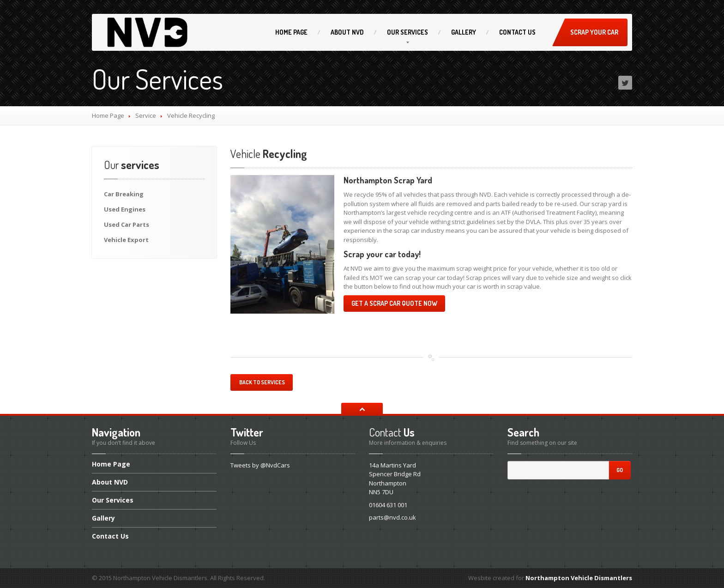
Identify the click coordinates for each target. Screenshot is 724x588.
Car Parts (127, 224)
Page (291, 32)
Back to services (262, 382)
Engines (125, 209)
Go (620, 470)
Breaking (124, 194)
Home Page (108, 115)
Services (407, 32)
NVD (347, 32)
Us (517, 32)
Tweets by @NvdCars (260, 465)
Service (146, 115)
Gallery (464, 32)
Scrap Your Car (594, 32)
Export (126, 240)
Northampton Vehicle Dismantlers (579, 578)
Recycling (269, 154)
